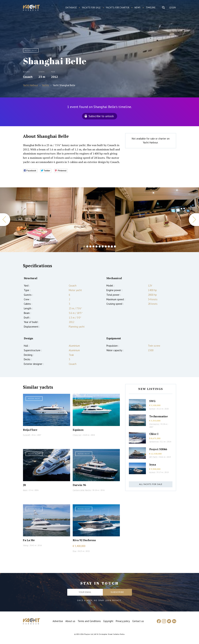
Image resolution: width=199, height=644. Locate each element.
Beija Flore (30, 430)
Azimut (152, 409)
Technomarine (159, 416)
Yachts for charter (118, 8)
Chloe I (154, 434)
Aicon (25, 490)
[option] (58, 220)
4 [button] (93, 246)
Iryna (153, 464)
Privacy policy (123, 621)
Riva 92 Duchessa (84, 540)
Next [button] (194, 220)
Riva (74, 551)
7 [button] (103, 246)
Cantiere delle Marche (82, 490)
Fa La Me (29, 540)
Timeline (151, 8)
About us (70, 621)
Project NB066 (158, 449)
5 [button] (97, 246)
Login (173, 8)
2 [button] (87, 246)
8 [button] (106, 246)
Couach (28, 77)
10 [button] (112, 246)
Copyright (108, 621)
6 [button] (100, 246)
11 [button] (115, 246)
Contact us (138, 621)
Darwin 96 (79, 485)
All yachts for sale (151, 484)
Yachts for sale (91, 8)
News (138, 8)
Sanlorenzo (154, 442)
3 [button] (90, 246)
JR (25, 485)
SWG (152, 401)
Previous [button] (5, 220)
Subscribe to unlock (101, 116)
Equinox (78, 430)
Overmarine (154, 424)
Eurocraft (26, 435)
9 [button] (109, 246)
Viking (26, 545)
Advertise (58, 621)
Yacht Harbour (31, 8)
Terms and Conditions (89, 621)
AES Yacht (153, 457)
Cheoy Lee (77, 435)
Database (71, 8)
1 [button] (84, 246)
